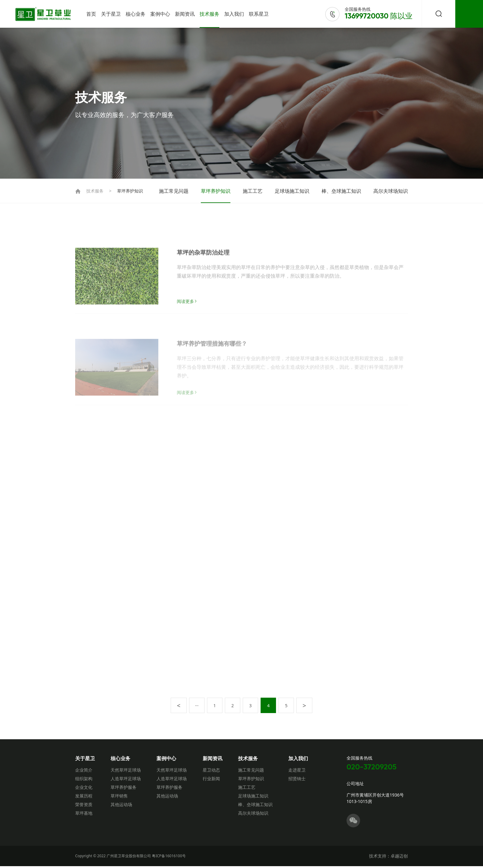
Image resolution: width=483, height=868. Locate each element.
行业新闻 (211, 780)
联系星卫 (259, 14)
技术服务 (209, 14)
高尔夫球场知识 (391, 191)
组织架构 (84, 780)
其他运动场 (121, 806)
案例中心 (160, 14)
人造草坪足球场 (126, 780)
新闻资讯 (185, 14)
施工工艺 (253, 191)
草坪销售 (119, 798)
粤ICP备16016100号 (169, 858)
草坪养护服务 (124, 789)
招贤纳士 (297, 780)
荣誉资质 (84, 806)
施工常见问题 (174, 191)
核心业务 (136, 14)
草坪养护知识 (130, 191)
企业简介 (84, 772)
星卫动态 (211, 772)
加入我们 (234, 14)
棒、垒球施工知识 (341, 191)
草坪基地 (84, 815)
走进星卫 (297, 772)
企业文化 (84, 789)
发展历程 (84, 798)
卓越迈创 (399, 858)
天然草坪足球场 (126, 772)
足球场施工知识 (292, 191)
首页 (91, 14)
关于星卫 (111, 14)
